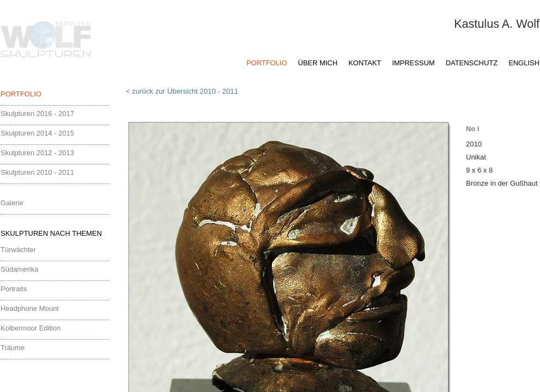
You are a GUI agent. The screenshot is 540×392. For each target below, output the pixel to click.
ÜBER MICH (318, 63)
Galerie (12, 203)
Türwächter (18, 250)
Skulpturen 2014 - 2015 (37, 133)
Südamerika (19, 269)
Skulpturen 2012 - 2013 (37, 153)
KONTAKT (365, 63)
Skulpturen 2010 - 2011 (37, 172)
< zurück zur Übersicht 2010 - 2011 (182, 91)
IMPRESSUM (413, 63)
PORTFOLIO (267, 63)
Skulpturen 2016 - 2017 (37, 114)
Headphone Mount (30, 308)
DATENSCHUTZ (472, 63)
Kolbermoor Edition (31, 328)
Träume (13, 348)
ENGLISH (524, 63)
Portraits (14, 289)
